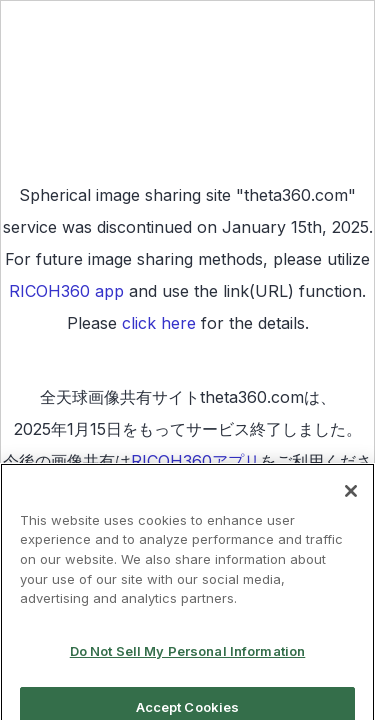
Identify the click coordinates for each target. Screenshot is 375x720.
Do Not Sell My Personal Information (188, 657)
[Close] (351, 497)
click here (159, 323)
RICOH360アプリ (195, 461)
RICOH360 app (66, 291)
